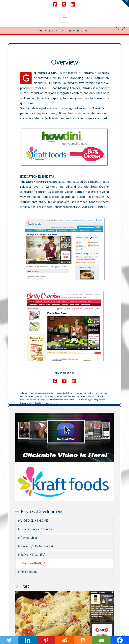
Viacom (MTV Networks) (36, 438)
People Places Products (35, 420)
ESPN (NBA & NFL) (32, 446)
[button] (65, 17)
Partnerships (28, 429)
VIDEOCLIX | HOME (33, 412)
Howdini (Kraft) (32, 455)
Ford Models (28, 463)
